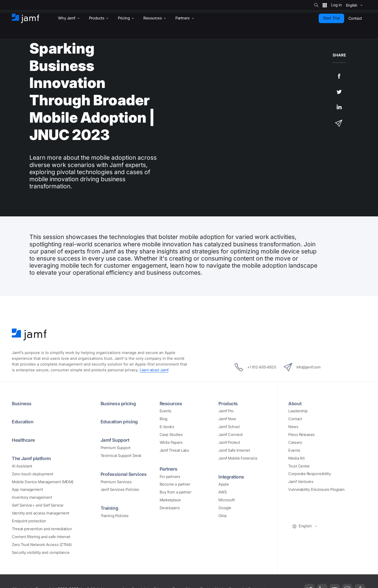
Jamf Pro (226, 411)
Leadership (298, 411)
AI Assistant (22, 466)
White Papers (171, 443)
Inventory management (32, 497)
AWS (222, 492)
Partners (169, 469)
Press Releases (301, 435)
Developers (170, 508)
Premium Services (116, 482)
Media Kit (296, 458)
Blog (164, 419)
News (293, 427)
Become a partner (175, 484)
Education (23, 422)
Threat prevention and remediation (42, 529)
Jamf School (229, 427)
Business (22, 403)
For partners (170, 477)
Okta (222, 516)
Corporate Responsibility (309, 474)
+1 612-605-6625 (253, 367)
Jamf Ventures (301, 482)
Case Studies (171, 435)
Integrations (232, 477)
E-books (167, 427)
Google (225, 508)
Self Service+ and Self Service (38, 505)
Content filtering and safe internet (41, 537)
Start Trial (331, 18)
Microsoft (227, 500)
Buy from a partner (175, 492)
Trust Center (299, 466)
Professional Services (125, 474)
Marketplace (170, 500)
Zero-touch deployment (33, 474)
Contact (295, 419)
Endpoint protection (29, 521)
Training (109, 508)
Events (166, 411)
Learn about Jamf (155, 370)
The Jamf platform (32, 458)
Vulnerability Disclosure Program (316, 490)
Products (228, 403)
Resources (171, 403)
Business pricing (119, 403)
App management (27, 490)
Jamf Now (227, 419)
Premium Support (115, 448)
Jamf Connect (231, 435)
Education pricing (120, 422)
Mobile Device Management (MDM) (43, 482)
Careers (295, 443)
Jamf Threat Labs (174, 450)
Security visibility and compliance (41, 553)
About (295, 403)
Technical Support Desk (121, 456)
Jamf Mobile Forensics (238, 458)
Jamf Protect (229, 443)
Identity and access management (41, 513)
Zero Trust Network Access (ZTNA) (42, 545)
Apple (224, 484)
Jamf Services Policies (120, 490)
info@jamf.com (304, 367)
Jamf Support (116, 440)
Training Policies (115, 516)
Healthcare (24, 440)
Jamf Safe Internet (234, 450)
